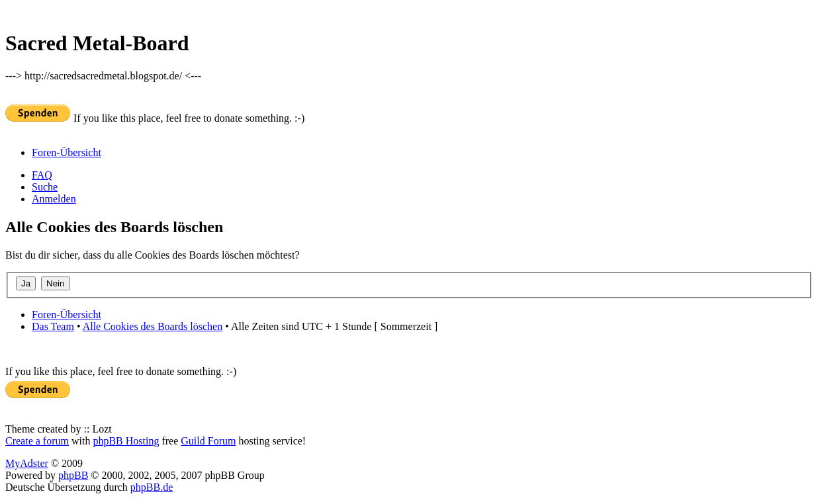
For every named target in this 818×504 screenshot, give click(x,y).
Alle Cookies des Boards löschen (153, 326)
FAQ (42, 175)
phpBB (73, 475)
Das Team (53, 326)
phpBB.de (152, 487)
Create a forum (37, 441)
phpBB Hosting (126, 441)
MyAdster (27, 463)
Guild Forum (208, 441)
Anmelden (54, 199)
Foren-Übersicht (67, 152)
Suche (45, 187)
